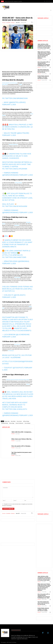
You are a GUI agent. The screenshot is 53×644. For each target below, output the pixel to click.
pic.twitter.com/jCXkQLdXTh (15, 409)
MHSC (21, 85)
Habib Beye (17, 225)
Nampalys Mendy (5, 423)
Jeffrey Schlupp (18, 183)
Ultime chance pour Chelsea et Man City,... (22, 439)
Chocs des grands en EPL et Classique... (21, 446)
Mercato (13, 23)
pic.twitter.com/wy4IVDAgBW (15, 206)
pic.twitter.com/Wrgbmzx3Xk (15, 98)
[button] (51, 10)
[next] (29, 1)
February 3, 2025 (9, 105)
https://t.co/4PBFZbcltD (12, 255)
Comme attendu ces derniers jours (10, 83)
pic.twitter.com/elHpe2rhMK (15, 169)
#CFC (25, 328)
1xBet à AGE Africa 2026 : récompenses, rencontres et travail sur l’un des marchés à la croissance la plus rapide (44, 46)
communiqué (17, 277)
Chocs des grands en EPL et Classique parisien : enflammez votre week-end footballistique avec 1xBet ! (44, 64)
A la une (4, 23)
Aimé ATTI (18, 23)
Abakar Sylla (7, 421)
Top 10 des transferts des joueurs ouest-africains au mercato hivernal (43, 71)
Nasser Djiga (26, 380)
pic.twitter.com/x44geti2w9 (14, 257)
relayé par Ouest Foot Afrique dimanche (15, 380)
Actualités (8, 23)
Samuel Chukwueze (13, 144)
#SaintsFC (18, 328)
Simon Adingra (27, 423)
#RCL (6, 236)
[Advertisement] (18, 61)
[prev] (27, 1)
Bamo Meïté (5, 85)
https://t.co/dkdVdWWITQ (20, 331)
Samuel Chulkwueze (19, 423)
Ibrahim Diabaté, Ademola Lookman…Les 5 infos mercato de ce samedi (43, 77)
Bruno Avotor (17, 344)
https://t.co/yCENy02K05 (12, 361)
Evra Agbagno (11, 351)
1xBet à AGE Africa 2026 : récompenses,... (22, 432)
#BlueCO (6, 331)
